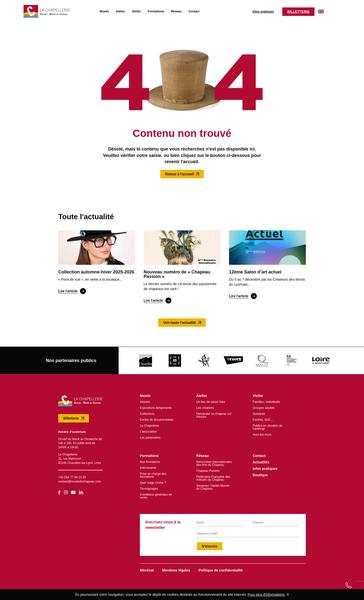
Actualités (261, 461)
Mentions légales (176, 569)
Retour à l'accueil (179, 173)
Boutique (260, 474)
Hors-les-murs (262, 433)
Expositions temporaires (156, 407)
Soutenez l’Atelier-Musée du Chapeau (213, 486)
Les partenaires (150, 436)
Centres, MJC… (263, 419)
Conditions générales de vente (156, 495)
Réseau (171, 11)
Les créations (205, 407)
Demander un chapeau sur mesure (214, 414)
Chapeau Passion (208, 470)
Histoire (145, 401)
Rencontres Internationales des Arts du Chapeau (214, 462)
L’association (148, 430)
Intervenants (148, 467)
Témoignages (149, 487)
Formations (151, 11)
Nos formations (150, 461)
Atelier (116, 11)
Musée (99, 11)
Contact (189, 11)
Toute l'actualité (86, 215)
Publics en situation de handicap (268, 426)
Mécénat (147, 569)
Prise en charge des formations (153, 474)
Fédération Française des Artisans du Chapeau (213, 477)
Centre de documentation (157, 419)
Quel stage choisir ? (153, 481)
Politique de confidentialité (221, 569)
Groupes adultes (264, 407)
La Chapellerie (149, 424)
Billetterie (294, 11)
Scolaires (259, 413)
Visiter (132, 11)
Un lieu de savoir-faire (211, 401)
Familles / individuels (267, 401)
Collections (147, 413)
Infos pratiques (259, 11)
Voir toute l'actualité (180, 321)
